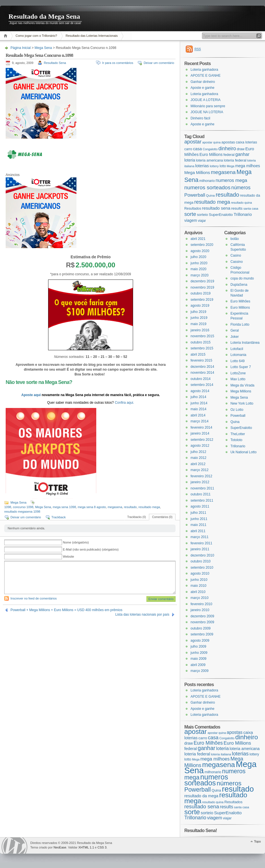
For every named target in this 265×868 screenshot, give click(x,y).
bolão (235, 239)
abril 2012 (198, 464)
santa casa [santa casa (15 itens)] (251, 209)
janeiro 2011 (200, 549)
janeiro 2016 (200, 330)
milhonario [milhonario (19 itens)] (207, 181)
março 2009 (199, 671)
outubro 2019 (201, 293)
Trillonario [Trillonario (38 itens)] (243, 214)
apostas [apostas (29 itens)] (228, 142)
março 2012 (199, 470)
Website (69, 557)
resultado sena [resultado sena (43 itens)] (216, 208)
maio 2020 (198, 269)
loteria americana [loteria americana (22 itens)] (210, 160)
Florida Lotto (240, 325)
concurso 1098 (23, 507)
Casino (236, 255)
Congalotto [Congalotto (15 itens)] (210, 149)
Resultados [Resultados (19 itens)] (193, 209)
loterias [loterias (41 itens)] (202, 166)
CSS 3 (102, 847)
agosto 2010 (200, 573)
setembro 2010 (202, 568)
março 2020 (199, 275)
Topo (257, 841)
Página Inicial (6, 36)
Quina (235, 422)
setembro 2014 (202, 385)
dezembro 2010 (202, 555)
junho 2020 (199, 263)
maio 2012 (198, 458)
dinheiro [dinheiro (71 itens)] (227, 149)
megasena (115, 507)
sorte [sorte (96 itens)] (190, 214)
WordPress (14, 846)
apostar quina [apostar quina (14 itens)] (211, 142)
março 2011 (199, 537)
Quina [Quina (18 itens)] (210, 195)
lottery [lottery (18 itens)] (214, 166)
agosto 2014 (200, 391)
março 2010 (199, 598)
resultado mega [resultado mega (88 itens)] (212, 202)
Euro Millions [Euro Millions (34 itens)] (211, 154)
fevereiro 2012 (201, 476)
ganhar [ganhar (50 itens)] (242, 154)
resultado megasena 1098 (22, 512)
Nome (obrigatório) (76, 542)
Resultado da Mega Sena (44, 16)
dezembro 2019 (202, 281)
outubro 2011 (201, 494)
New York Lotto (242, 403)
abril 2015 (198, 354)
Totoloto (236, 440)
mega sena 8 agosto (92, 507)
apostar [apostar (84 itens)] (193, 142)
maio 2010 (198, 586)
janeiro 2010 (200, 610)
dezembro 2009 (202, 616)
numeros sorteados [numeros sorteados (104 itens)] (207, 187)
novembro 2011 (202, 488)
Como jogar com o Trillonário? (36, 36)
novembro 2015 (202, 336)
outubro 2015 (201, 342)
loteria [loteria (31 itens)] (190, 160)
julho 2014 (198, 397)
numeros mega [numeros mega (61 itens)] (232, 180)
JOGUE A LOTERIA (206, 100)
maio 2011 (198, 525)
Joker (235, 337)
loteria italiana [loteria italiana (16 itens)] (221, 754)
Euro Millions (240, 308)
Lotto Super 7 (241, 367)
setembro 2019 (202, 300)
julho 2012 (198, 452)
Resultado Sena (55, 63)
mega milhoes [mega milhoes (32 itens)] (248, 166)
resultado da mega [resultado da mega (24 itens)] (201, 796)
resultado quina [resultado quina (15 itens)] (242, 203)
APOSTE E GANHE (206, 76)
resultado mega (149, 507)
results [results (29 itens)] (237, 208)
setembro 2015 (202, 348)
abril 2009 (198, 665)
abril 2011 (198, 531)
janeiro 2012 (200, 482)
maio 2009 (198, 659)
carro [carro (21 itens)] (188, 149)
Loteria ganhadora (204, 70)
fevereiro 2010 (201, 604)
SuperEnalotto (241, 428)
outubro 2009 (201, 628)
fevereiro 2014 (201, 427)
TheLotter (238, 434)
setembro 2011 (202, 500)
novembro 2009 (202, 622)
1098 (8, 507)
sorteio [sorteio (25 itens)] (203, 215)
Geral (235, 330)
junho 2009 (199, 653)
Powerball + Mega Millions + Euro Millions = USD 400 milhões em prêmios (66, 610)
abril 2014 (198, 415)
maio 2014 (198, 409)
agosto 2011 (200, 506)
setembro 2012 (202, 440)
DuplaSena (239, 285)
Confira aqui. (124, 403)
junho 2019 (199, 318)
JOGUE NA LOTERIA (207, 112)
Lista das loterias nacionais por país (142, 615)
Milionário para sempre (208, 106)
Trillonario (238, 446)
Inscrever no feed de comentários (34, 598)
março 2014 (199, 421)
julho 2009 (198, 646)
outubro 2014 (201, 379)
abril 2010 (198, 592)
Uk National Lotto (243, 452)
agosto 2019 (200, 306)
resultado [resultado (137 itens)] (227, 195)
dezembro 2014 (202, 367)
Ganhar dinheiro (203, 82)
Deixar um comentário (159, 63)
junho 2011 (199, 519)
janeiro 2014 (200, 433)
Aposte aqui (31, 395)
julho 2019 (198, 312)
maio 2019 (198, 324)
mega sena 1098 (64, 507)
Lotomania (238, 355)
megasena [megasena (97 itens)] (223, 172)
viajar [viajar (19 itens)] (202, 221)
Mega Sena (43, 48)
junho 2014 (199, 403)
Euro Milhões (240, 301)
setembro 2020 (202, 245)
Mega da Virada (242, 385)
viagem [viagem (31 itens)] (191, 220)
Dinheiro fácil (200, 118)
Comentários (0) (162, 517)
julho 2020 (198, 257)
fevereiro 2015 (201, 360)
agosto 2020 (200, 251)
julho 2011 (198, 513)
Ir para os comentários (118, 63)
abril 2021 (198, 239)
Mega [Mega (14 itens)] (231, 166)
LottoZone (238, 373)
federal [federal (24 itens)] (229, 155)
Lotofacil (237, 349)
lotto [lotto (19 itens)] (223, 166)
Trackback (59, 517)
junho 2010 (199, 580)
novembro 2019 (202, 287)
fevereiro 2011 (201, 543)
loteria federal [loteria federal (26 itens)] (235, 160)
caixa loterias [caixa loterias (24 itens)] (246, 142)
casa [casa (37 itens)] (197, 149)
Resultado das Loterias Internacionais (92, 36)
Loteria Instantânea (245, 343)
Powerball (238, 416)
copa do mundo (242, 278)
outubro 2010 (201, 561)
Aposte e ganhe (202, 88)
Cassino (237, 262)
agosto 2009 (200, 641)
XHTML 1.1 (86, 847)
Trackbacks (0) (137, 517)
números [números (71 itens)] (241, 188)
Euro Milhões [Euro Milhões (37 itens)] (208, 743)
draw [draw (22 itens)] (241, 149)
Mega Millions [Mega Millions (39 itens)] (197, 173)
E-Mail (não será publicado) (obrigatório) (91, 549)
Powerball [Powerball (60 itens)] (195, 195)
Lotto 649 (238, 361)
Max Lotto (238, 379)
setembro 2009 (202, 634)
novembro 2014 (202, 373)
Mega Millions (241, 391)
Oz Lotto (237, 410)
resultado (130, 507)
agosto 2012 (200, 446)
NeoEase (60, 847)
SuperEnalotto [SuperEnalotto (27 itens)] (221, 215)
